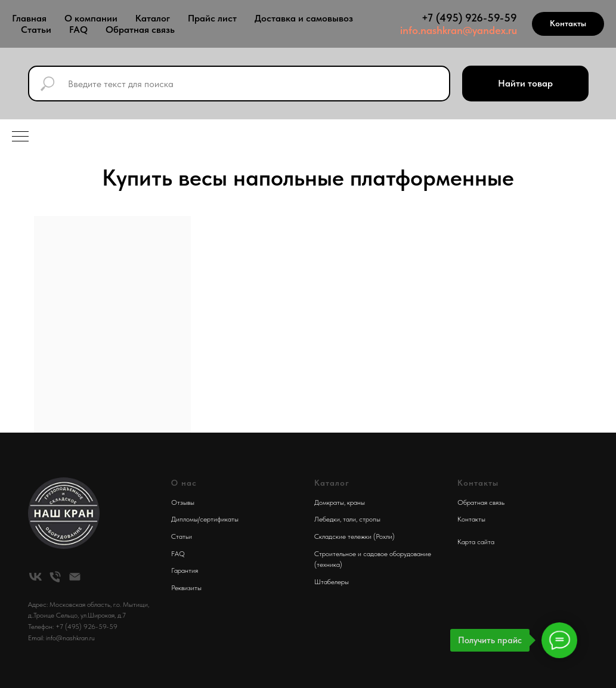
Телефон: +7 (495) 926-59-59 (73, 627)
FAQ (78, 30)
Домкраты (329, 502)
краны (356, 502)
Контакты (471, 519)
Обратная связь (140, 30)
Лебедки (327, 519)
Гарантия (185, 570)
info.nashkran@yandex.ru (459, 30)
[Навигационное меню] (20, 137)
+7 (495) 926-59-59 (469, 18)
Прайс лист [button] (212, 18)
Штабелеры (332, 582)
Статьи (36, 30)
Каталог (153, 18)
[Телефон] (55, 577)
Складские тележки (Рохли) (355, 536)
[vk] (35, 577)
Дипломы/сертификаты (205, 519)
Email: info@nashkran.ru (61, 638)
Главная (29, 18)
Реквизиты (186, 588)
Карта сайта (476, 542)
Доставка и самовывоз (304, 18)
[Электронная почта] (75, 577)
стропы (370, 519)
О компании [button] (91, 18)
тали (349, 519)
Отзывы (183, 502)
